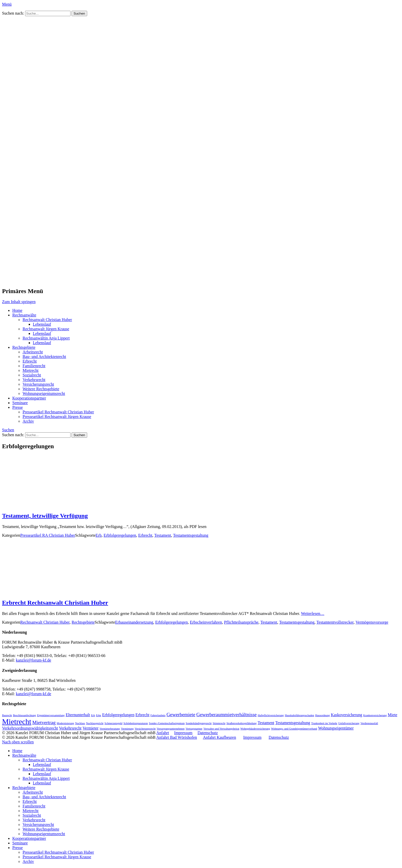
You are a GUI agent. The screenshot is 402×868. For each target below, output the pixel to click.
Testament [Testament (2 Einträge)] (266, 723)
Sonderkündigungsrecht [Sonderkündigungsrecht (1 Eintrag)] (199, 723)
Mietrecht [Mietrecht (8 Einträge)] (17, 722)
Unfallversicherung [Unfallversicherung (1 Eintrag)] (349, 723)
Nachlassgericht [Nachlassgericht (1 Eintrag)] (95, 723)
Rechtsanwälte (24, 315)
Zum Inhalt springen (19, 302)
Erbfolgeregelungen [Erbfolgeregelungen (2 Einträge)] (118, 715)
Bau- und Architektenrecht (44, 357)
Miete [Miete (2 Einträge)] (393, 715)
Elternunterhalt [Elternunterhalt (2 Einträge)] (78, 715)
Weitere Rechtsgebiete (41, 389)
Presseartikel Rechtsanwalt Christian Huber (58, 412)
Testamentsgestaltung (191, 535)
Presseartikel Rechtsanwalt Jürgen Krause (57, 417)
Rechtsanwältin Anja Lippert (46, 338)
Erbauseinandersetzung (134, 622)
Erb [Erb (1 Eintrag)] (93, 715)
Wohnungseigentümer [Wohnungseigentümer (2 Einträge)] (336, 728)
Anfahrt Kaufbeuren (219, 737)
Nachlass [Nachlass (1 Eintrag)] (80, 723)
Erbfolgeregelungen (120, 535)
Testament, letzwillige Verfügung (45, 516)
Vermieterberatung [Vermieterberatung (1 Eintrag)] (110, 729)
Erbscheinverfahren (206, 622)
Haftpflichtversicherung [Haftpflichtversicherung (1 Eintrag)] (271, 715)
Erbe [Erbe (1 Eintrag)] (98, 715)
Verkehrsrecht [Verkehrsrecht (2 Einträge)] (70, 728)
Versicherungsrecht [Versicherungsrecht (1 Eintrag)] (145, 729)
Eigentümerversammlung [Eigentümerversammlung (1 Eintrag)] (51, 715)
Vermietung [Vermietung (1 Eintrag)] (127, 729)
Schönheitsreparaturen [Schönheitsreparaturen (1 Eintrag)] (135, 723)
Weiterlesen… (313, 613)
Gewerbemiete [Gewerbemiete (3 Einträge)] (181, 715)
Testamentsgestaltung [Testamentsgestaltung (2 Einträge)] (293, 723)
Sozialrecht (32, 375)
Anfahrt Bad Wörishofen (177, 737)
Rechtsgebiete (24, 347)
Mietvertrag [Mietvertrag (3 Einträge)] (44, 722)
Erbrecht (30, 361)
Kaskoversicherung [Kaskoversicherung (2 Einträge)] (347, 715)
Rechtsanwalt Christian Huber (47, 320)
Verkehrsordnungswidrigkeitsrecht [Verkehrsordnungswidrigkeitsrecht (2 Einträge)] (30, 728)
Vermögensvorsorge (372, 622)
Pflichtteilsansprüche (241, 622)
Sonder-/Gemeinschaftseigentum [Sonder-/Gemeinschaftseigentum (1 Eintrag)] (167, 723)
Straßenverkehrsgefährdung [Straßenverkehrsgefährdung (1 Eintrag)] (242, 723)
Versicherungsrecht (38, 384)
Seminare (20, 403)
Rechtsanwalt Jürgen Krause (46, 329)
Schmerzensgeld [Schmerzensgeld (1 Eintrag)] (114, 723)
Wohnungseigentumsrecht (44, 393)
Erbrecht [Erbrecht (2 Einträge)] (142, 715)
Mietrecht (31, 370)
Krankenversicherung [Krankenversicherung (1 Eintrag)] (375, 715)
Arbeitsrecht (33, 352)
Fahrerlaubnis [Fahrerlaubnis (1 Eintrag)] (158, 715)
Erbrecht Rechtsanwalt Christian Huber (55, 603)
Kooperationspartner (29, 398)
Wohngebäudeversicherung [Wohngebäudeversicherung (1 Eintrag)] (255, 729)
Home (17, 310)
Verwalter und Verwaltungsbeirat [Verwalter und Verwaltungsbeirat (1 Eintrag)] (221, 729)
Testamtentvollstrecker (335, 622)
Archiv (28, 421)
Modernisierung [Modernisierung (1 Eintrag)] (65, 723)
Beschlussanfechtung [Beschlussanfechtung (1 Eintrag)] (24, 715)
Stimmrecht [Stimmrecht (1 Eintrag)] (219, 723)
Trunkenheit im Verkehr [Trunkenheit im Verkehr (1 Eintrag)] (324, 723)
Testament (163, 535)
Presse (18, 407)
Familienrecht (34, 366)
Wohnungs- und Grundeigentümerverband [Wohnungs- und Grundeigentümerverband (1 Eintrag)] (294, 729)
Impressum (183, 733)
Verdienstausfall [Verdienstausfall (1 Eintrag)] (369, 723)
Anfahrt (163, 733)
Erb (99, 535)
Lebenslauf (42, 324)
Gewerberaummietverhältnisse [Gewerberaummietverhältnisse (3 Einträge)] (227, 715)
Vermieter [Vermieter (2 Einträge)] (91, 728)
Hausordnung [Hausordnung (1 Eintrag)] (322, 715)
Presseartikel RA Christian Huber (48, 535)
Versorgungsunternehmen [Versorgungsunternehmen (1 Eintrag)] (171, 729)
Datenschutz (208, 733)
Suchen (8, 430)
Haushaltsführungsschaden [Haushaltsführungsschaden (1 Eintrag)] (299, 715)
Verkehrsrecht (34, 380)
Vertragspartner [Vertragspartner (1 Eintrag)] (194, 729)
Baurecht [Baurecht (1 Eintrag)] (7, 715)
